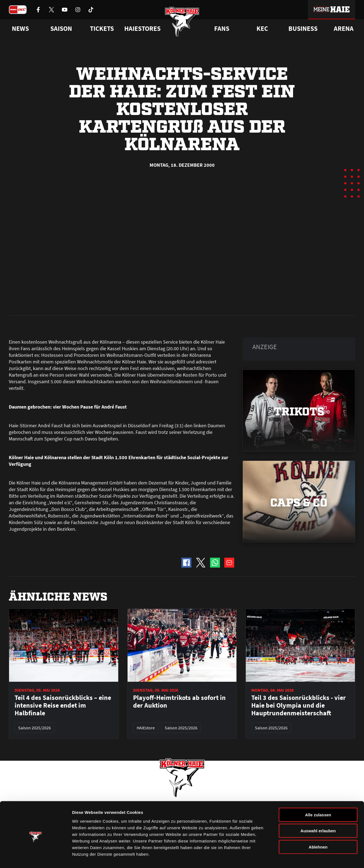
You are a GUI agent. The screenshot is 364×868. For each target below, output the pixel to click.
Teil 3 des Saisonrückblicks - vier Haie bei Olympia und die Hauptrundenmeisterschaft (299, 584)
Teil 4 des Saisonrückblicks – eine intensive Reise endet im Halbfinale (63, 584)
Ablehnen (318, 828)
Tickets (102, 29)
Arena (344, 29)
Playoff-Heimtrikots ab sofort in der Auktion (179, 580)
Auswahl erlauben (318, 812)
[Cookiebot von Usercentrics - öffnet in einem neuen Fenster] (36, 857)
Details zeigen (292, 857)
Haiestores (142, 29)
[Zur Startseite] (182, 23)
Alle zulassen (318, 796)
